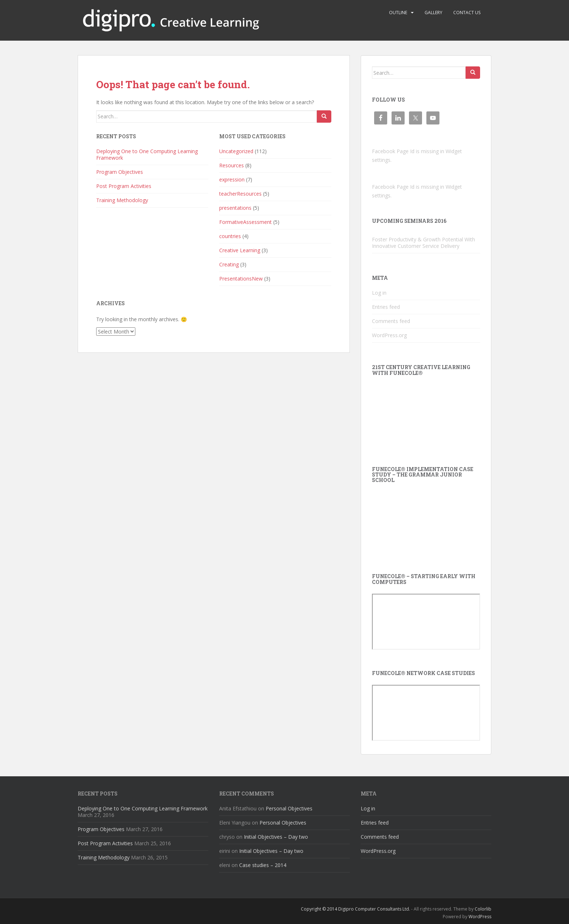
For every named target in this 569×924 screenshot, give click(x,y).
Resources (232, 165)
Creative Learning (240, 250)
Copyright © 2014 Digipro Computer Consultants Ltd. (355, 909)
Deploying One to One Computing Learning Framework (147, 154)
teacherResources (240, 194)
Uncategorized (236, 151)
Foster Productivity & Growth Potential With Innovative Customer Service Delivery (423, 243)
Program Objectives (120, 172)
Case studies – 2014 (263, 865)
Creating (229, 264)
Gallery (433, 13)
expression (232, 179)
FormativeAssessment (245, 222)
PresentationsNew (241, 279)
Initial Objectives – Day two (276, 837)
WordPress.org (389, 335)
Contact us (467, 13)
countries (230, 236)
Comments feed (391, 321)
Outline (398, 13)
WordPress (480, 917)
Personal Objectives (289, 808)
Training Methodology (122, 200)
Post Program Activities (124, 186)
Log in (379, 293)
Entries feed (386, 307)
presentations (235, 208)
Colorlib (483, 909)
